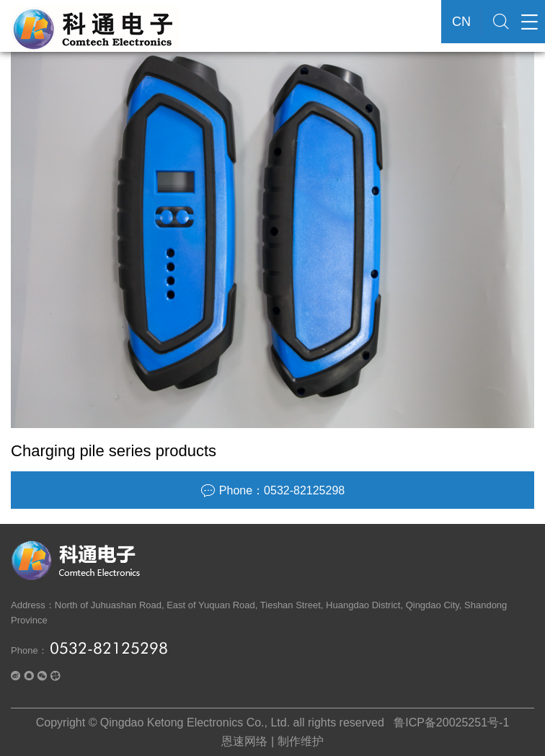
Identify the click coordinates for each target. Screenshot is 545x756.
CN (461, 22)
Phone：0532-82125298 (272, 490)
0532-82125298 (109, 648)
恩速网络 (244, 741)
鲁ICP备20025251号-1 (451, 722)
